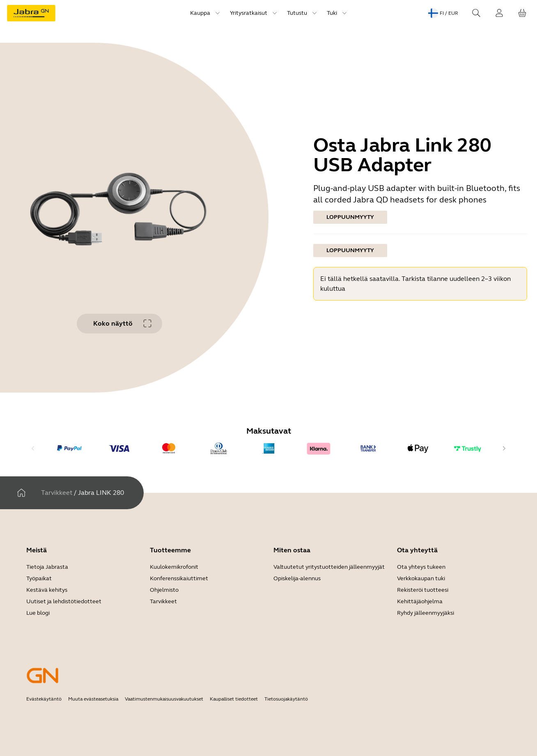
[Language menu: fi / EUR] (443, 13)
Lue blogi (38, 613)
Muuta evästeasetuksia (93, 699)
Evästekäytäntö (44, 699)
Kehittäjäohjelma (420, 601)
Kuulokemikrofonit (174, 567)
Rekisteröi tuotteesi (423, 590)
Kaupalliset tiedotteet (234, 699)
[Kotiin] (21, 493)
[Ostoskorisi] (522, 13)
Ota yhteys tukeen (421, 567)
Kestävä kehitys (47, 590)
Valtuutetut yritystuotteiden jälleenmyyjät (329, 567)
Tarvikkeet (57, 493)
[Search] (476, 13)
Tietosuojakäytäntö (286, 699)
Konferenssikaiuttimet (179, 578)
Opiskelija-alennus (297, 578)
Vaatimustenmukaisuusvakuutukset (164, 699)
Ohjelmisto (164, 590)
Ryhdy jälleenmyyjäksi (426, 613)
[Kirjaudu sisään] (499, 13)
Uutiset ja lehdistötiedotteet (64, 601)
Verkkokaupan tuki (421, 578)
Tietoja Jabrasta (47, 567)
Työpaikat (39, 578)
